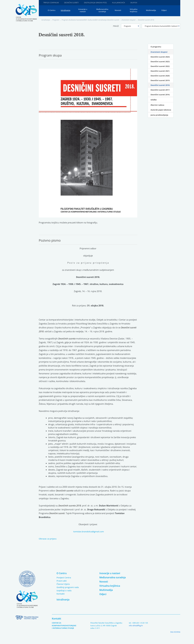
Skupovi (137, 3)
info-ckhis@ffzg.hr (136, 626)
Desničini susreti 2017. (161, 90)
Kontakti (61, 594)
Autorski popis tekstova (157, 111)
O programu (156, 47)
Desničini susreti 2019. (161, 80)
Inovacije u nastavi (84, 10)
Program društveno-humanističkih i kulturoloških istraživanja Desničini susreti (92, 20)
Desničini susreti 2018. (150, 20)
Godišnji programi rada (68, 587)
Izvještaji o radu (64, 591)
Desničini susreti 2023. (161, 62)
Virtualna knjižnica (135, 10)
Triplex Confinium (51, 3)
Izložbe (154, 100)
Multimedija (152, 10)
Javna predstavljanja (160, 118)
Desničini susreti (72, 3)
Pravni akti (62, 581)
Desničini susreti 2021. (161, 71)
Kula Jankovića (121, 3)
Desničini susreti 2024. (161, 57)
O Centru (52, 10)
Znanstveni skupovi (132, 20)
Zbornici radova (158, 105)
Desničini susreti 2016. (161, 95)
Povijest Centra (64, 578)
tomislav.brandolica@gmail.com (89, 532)
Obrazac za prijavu (48, 539)
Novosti (119, 10)
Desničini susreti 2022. (161, 66)
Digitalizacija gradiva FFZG (97, 3)
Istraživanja (66, 10)
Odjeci (166, 10)
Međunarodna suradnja (103, 10)
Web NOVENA (175, 632)
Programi (56, 20)
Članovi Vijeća (63, 584)
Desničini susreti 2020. (161, 76)
